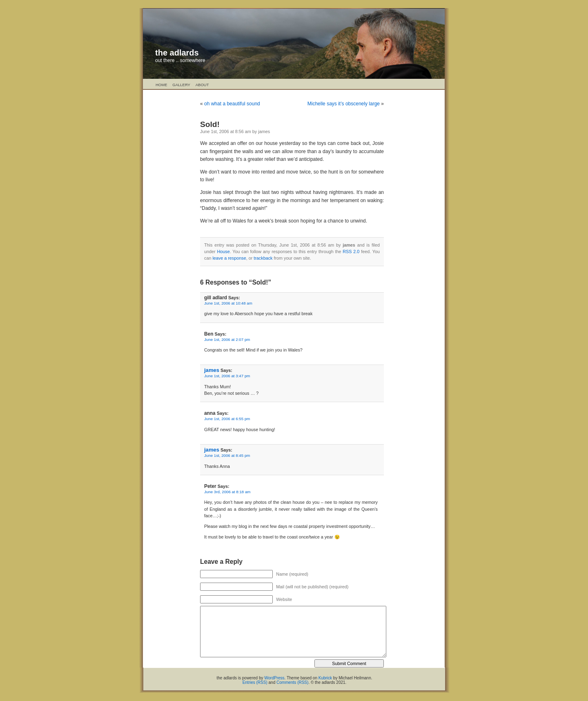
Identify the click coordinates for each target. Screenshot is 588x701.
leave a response (229, 258)
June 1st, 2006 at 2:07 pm (227, 339)
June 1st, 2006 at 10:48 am (228, 303)
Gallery (181, 85)
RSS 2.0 (351, 251)
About (202, 85)
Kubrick (325, 678)
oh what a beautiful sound (232, 104)
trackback (263, 258)
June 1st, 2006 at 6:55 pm (227, 419)
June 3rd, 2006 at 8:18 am (227, 492)
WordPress (274, 678)
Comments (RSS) (292, 682)
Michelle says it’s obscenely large (344, 104)
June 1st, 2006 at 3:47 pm (227, 376)
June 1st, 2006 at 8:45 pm (227, 455)
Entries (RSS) (255, 682)
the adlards (177, 53)
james (212, 370)
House (223, 251)
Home (161, 85)
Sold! (210, 124)
